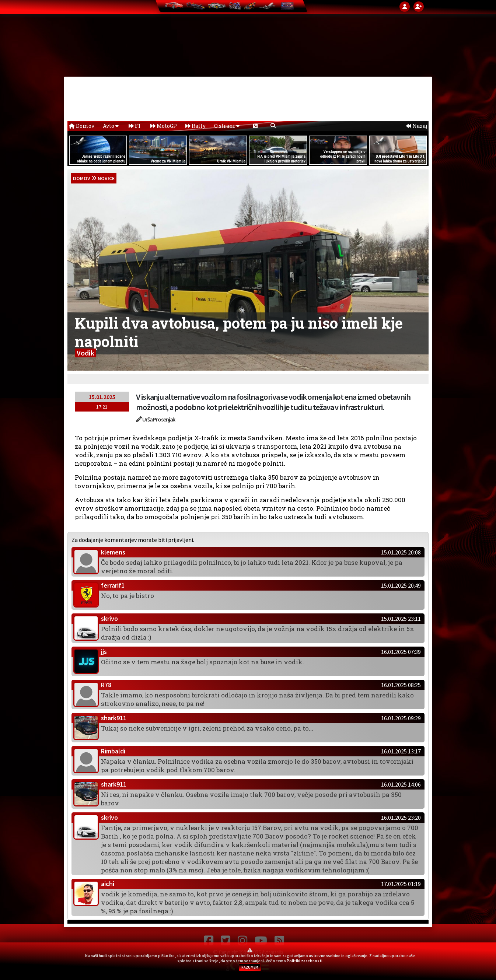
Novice (106, 178)
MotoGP (164, 126)
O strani (227, 126)
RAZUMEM (250, 967)
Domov (82, 126)
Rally (195, 126)
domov (82, 178)
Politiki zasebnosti (305, 961)
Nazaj (417, 126)
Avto (111, 126)
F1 (135, 126)
